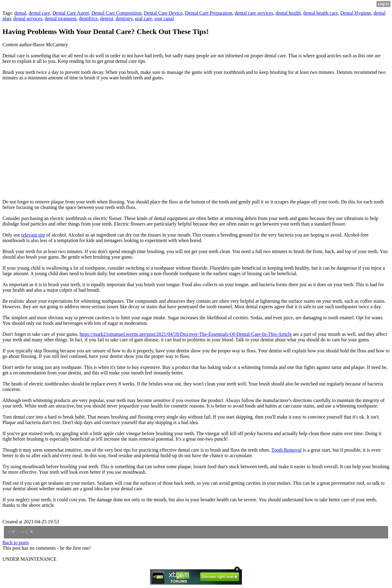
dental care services (254, 13)
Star (27, 532)
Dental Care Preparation (209, 13)
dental (20, 13)
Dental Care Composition (116, 13)
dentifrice (88, 19)
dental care (40, 13)
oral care (144, 19)
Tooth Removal (286, 450)
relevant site (33, 235)
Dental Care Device (163, 13)
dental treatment (61, 19)
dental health (288, 13)
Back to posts (16, 542)
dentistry (124, 19)
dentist (107, 19)
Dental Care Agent (71, 13)
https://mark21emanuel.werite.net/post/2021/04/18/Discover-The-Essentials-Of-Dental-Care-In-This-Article (186, 334)
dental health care (320, 13)
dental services (28, 19)
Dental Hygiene (356, 13)
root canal (164, 19)
